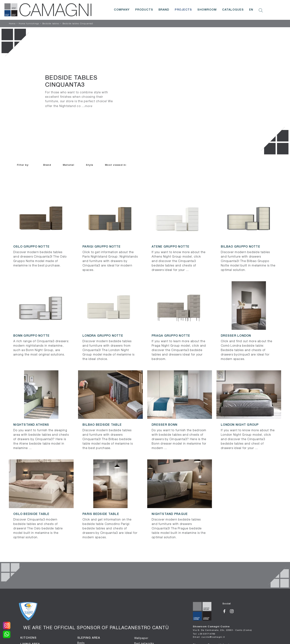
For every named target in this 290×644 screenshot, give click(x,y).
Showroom (207, 10)
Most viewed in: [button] (116, 165)
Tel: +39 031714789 (204, 634)
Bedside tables (51, 24)
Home (12, 24)
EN (251, 10)
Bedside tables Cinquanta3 (78, 24)
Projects (183, 10)
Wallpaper (141, 638)
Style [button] (90, 165)
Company (122, 10)
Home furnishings (29, 24)
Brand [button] (47, 165)
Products (144, 10)
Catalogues (233, 10)
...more (87, 106)
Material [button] (69, 165)
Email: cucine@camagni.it (209, 637)
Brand (164, 10)
